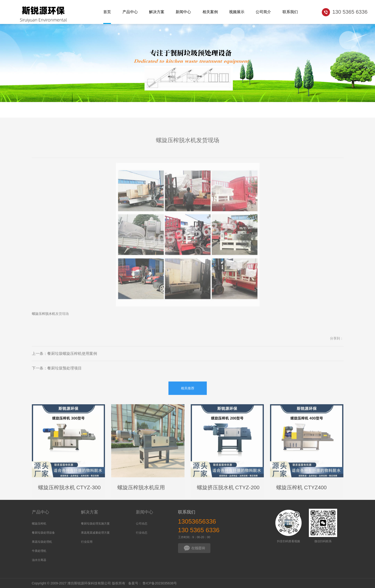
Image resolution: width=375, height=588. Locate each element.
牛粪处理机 (39, 551)
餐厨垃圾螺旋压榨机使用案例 (72, 360)
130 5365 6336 (199, 530)
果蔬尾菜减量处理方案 (95, 533)
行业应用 (87, 542)
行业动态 (142, 533)
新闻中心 (144, 512)
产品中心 (40, 512)
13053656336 (197, 521)
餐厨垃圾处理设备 (43, 533)
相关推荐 (188, 394)
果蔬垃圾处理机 (42, 542)
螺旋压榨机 (39, 524)
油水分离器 (39, 560)
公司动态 (142, 524)
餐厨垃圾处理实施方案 (95, 524)
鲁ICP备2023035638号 (160, 583)
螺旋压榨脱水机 (44, 320)
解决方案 (90, 512)
